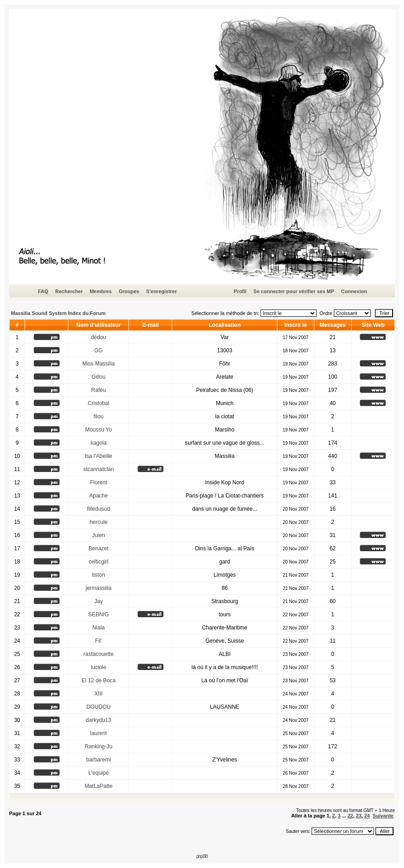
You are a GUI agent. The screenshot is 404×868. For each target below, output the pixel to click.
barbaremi (98, 760)
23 (358, 816)
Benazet (98, 548)
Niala (99, 628)
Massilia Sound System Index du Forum (58, 313)
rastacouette (98, 654)
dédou (99, 337)
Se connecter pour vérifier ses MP (294, 291)
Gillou (99, 377)
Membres (101, 291)
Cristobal (99, 403)
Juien (99, 535)
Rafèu (98, 390)
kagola (99, 443)
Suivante (383, 816)
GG (99, 350)
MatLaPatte (99, 786)
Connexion (354, 291)
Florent (99, 482)
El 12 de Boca (99, 680)
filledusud (99, 509)
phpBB (202, 856)
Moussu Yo (99, 430)
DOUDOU (99, 707)
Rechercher (69, 291)
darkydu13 (98, 720)
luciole (98, 667)
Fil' (99, 641)
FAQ (43, 291)
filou (98, 416)
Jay (99, 601)
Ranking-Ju (99, 746)
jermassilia (99, 588)
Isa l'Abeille (98, 456)
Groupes (129, 291)
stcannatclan (99, 469)
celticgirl (99, 562)
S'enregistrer (161, 291)
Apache (99, 496)
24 (367, 816)
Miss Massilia (99, 364)
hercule (99, 522)
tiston (99, 575)
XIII (98, 694)
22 (350, 816)
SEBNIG (99, 614)
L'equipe (99, 773)
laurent (99, 733)
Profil (240, 291)
